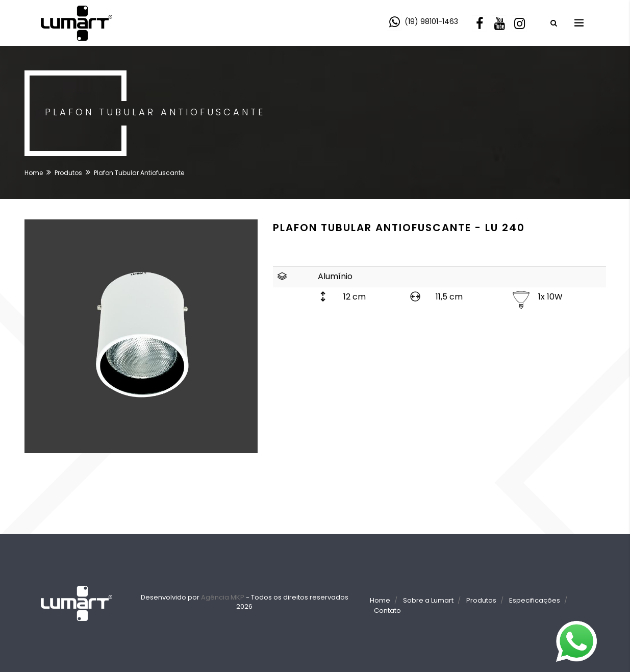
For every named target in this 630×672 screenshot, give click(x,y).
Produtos (68, 173)
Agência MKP (223, 597)
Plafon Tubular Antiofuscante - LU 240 (399, 228)
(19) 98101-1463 (431, 21)
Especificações (535, 600)
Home (34, 173)
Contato (387, 611)
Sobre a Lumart (428, 600)
